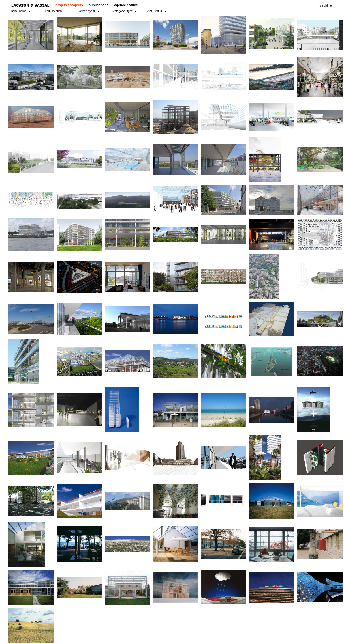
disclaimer (326, 6)
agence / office (126, 5)
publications (99, 5)
